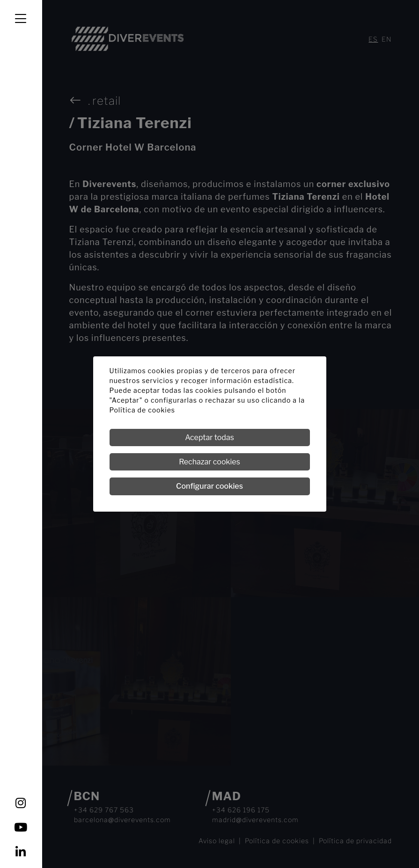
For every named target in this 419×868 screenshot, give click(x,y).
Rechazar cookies (209, 462)
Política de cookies (143, 410)
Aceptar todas (209, 438)
